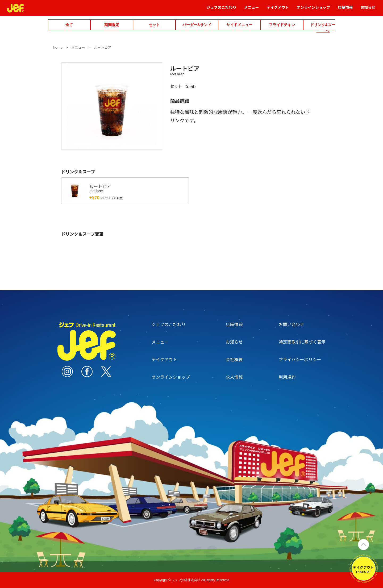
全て (69, 25)
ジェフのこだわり (222, 10)
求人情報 (234, 377)
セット (154, 25)
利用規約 (287, 377)
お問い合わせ (292, 324)
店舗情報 (345, 10)
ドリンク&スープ (324, 25)
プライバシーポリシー (300, 359)
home (58, 47)
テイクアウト (278, 10)
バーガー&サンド (197, 25)
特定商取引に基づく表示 (302, 342)
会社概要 (234, 359)
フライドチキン (282, 25)
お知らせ (368, 10)
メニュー (252, 10)
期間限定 (112, 25)
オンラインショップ (313, 10)
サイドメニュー (239, 25)
